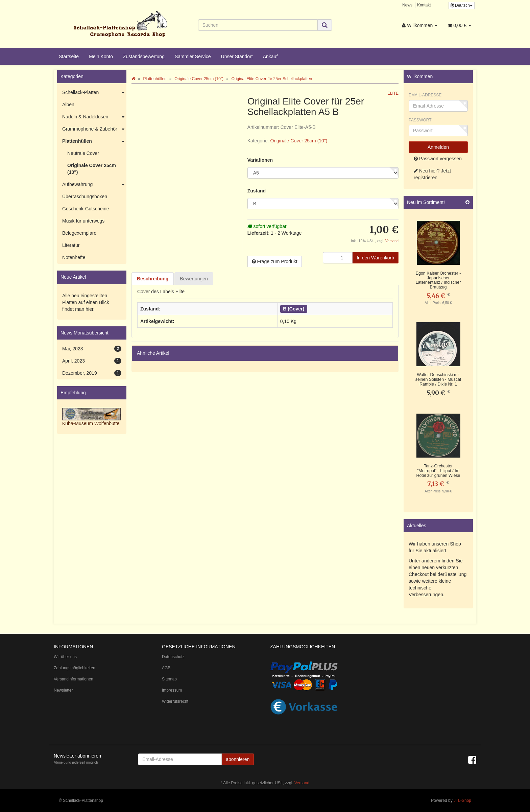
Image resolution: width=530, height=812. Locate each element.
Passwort (420, 120)
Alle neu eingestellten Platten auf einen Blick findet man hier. (86, 302)
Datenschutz (173, 657)
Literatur (71, 245)
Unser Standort (237, 56)
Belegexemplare (79, 233)
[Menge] (338, 258)
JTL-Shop (462, 801)
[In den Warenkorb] (375, 258)
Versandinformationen (74, 679)
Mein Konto (101, 56)
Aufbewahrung (94, 185)
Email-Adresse (425, 95)
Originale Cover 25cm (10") (299, 141)
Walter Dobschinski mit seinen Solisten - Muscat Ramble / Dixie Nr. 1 (438, 379)
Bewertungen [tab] (194, 279)
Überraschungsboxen (85, 196)
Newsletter (63, 690)
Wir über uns (65, 657)
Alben (68, 105)
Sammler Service (193, 56)
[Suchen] (258, 25)
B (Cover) (294, 309)
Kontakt (424, 5)
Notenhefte (74, 257)
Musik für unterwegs (83, 221)
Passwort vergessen (438, 159)
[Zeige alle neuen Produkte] (467, 202)
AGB (166, 668)
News (407, 5)
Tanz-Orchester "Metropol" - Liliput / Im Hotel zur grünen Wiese (438, 471)
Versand (392, 241)
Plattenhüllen (94, 141)
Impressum (172, 690)
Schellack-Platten (94, 93)
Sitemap (169, 679)
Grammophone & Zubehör (94, 129)
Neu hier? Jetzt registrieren (432, 174)
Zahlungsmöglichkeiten (75, 668)
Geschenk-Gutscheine (86, 209)
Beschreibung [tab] (153, 279)
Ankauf (270, 56)
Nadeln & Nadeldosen (94, 117)
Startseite (69, 56)
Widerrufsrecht (175, 701)
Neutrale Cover (83, 153)
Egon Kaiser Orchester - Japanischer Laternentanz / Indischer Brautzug (438, 280)
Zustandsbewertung (144, 56)
